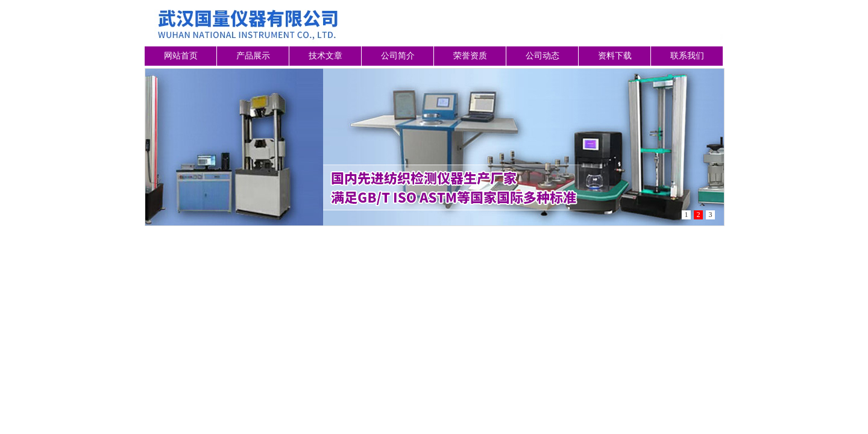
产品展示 (253, 56)
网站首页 (181, 56)
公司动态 (542, 56)
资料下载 (615, 56)
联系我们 (687, 56)
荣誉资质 (470, 56)
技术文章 (325, 56)
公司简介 (398, 56)
